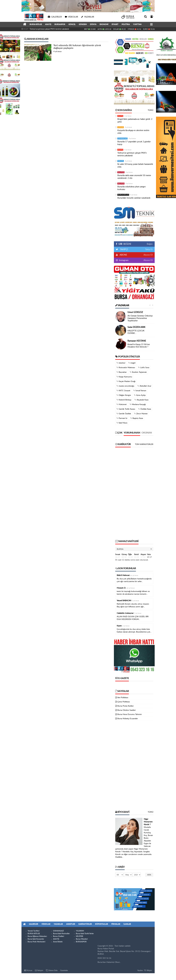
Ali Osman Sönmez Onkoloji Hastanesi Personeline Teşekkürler (140, 318)
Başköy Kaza (137, 418)
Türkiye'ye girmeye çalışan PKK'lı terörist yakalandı (49, 29)
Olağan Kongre (124, 395)
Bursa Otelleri (59, 936)
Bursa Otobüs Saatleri (127, 710)
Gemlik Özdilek (124, 414)
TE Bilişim (148, 971)
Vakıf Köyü (122, 423)
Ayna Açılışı (140, 395)
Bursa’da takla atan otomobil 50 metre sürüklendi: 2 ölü (134, 177)
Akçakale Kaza (141, 400)
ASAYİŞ (48, 24)
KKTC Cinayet (123, 391)
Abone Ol (148, 255)
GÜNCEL (72, 24)
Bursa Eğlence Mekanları (37, 936)
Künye (28, 970)
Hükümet (122, 404)
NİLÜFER (121, 172)
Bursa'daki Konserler (36, 939)
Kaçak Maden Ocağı (126, 381)
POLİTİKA (126, 24)
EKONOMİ (104, 24)
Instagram (123, 260)
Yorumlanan (132, 433)
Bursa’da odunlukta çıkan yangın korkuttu (131, 188)
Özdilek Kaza (145, 409)
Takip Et (149, 249)
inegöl (132, 363)
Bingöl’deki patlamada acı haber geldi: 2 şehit (135, 121)
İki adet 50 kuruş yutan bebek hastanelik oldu (135, 166)
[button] (134, 549)
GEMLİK (121, 127)
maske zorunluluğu (125, 386)
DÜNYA (93, 24)
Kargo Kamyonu (124, 377)
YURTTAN (137, 24)
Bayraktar (122, 372)
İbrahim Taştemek (138, 372)
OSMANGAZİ (122, 138)
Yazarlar (122, 305)
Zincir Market (141, 414)
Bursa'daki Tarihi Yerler (85, 934)
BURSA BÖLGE (36, 24)
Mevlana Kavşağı (138, 404)
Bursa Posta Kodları (126, 706)
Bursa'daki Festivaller (61, 934)
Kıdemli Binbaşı (124, 400)
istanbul (121, 363)
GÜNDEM (83, 24)
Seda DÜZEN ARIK (136, 327)
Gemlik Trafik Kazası (126, 409)
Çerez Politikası (124, 702)
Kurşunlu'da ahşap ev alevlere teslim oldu (133, 132)
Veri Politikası (123, 698)
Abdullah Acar (144, 386)
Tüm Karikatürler (144, 444)
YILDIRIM (80, 931)
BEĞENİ (124, 244)
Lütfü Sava (144, 368)
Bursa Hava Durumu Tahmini (130, 714)
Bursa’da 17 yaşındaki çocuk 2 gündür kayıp (134, 143)
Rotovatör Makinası (126, 368)
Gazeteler (64, 971)
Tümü (151, 110)
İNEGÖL (121, 161)
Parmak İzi (122, 418)
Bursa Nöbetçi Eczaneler (128, 719)
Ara (149, 875)
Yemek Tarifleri (34, 931)
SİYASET (115, 24)
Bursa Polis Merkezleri (36, 942)
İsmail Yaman (140, 391)
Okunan (147, 433)
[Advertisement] (134, 495)
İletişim (39, 970)
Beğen (150, 244)
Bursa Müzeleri (82, 939)
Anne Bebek (58, 942)
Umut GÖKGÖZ (135, 312)
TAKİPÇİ (124, 249)
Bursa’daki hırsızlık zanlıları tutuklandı (134, 198)
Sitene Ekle (52, 970)
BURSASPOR (60, 24)
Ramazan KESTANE (137, 341)
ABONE (123, 255)
